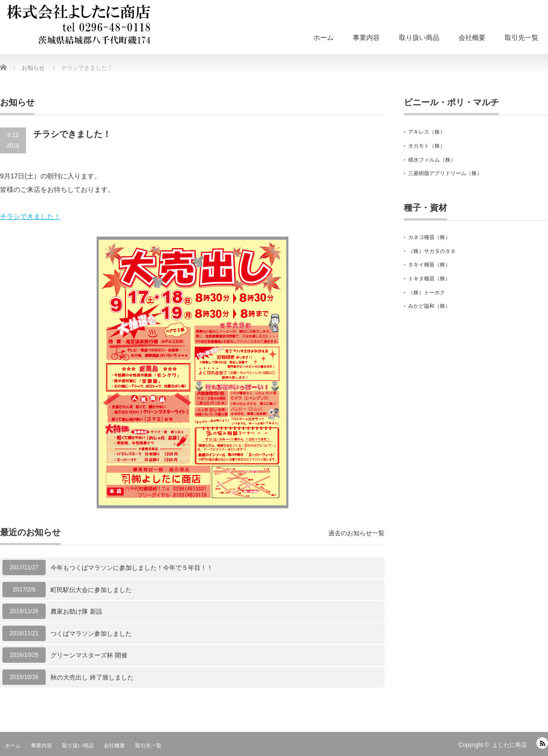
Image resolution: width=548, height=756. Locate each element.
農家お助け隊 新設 (76, 611)
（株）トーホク (427, 292)
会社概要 (472, 38)
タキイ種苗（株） (429, 265)
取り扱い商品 (419, 38)
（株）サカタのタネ (432, 251)
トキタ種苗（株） (429, 278)
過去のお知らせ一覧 (356, 533)
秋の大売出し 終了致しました (92, 677)
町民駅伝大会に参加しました (91, 590)
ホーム (324, 38)
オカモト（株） (427, 146)
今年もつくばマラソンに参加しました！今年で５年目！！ (132, 568)
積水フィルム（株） (432, 160)
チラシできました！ (30, 216)
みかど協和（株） (429, 306)
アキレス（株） (427, 132)
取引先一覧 (522, 38)
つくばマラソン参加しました (91, 634)
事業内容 (366, 38)
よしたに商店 (510, 745)
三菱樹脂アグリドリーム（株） (445, 173)
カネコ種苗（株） (429, 237)
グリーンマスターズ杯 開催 (89, 655)
